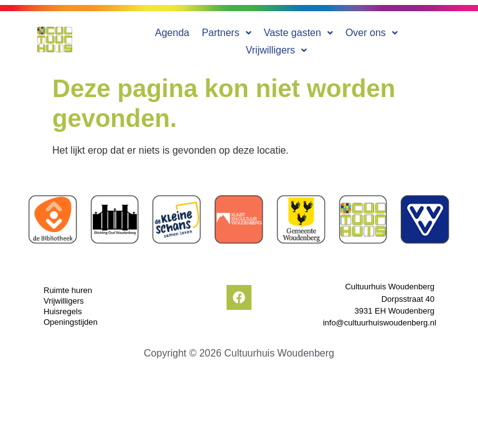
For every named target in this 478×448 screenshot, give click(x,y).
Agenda (135, 39)
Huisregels (63, 306)
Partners (190, 39)
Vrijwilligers (404, 39)
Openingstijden (71, 317)
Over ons (335, 39)
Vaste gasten (261, 39)
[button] (190, 39)
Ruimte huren (68, 285)
